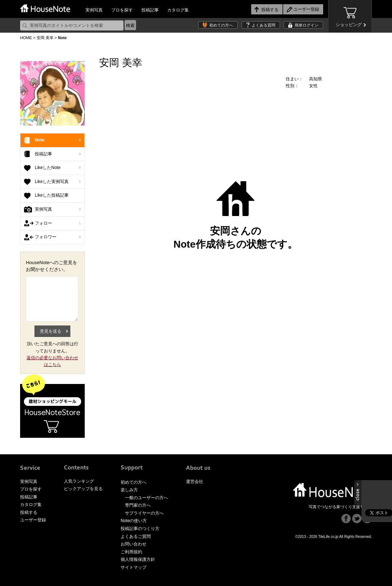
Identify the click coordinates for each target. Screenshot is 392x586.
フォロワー (58, 237)
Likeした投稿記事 (52, 195)
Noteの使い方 (134, 521)
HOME (26, 38)
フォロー (58, 224)
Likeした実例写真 (58, 182)
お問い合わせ (134, 544)
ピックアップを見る (83, 489)
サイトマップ (134, 567)
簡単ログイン (307, 25)
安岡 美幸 (45, 38)
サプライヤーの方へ (144, 513)
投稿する (29, 512)
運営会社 (195, 482)
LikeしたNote (58, 168)
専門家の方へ (138, 505)
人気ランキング (79, 481)
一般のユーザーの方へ (146, 498)
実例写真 (94, 10)
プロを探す (122, 10)
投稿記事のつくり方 (140, 529)
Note (58, 140)
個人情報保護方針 (138, 559)
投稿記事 (150, 10)
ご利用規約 (131, 552)
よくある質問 (263, 25)
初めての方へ (221, 25)
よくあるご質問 (136, 536)
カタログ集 (178, 10)
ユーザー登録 (33, 520)
